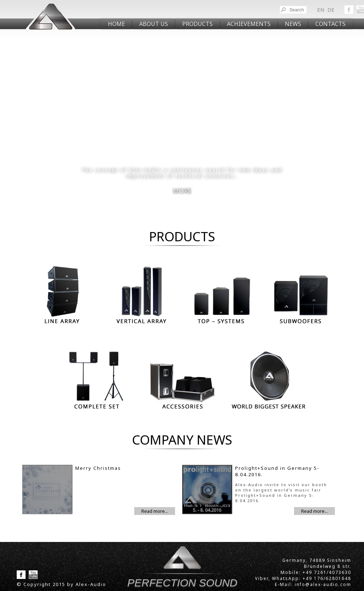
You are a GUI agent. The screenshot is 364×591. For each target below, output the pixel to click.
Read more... (155, 511)
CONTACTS (330, 24)
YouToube (33, 575)
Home (116, 24)
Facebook (349, 10)
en (321, 10)
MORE (182, 191)
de (331, 10)
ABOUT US (154, 24)
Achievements (249, 24)
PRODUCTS (197, 24)
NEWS (293, 24)
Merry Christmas (98, 468)
